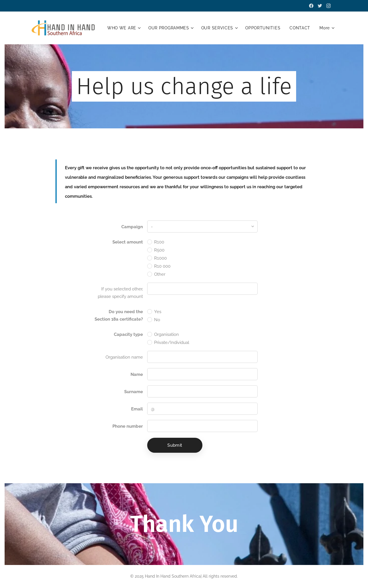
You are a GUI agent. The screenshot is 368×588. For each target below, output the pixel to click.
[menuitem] (155, 28)
